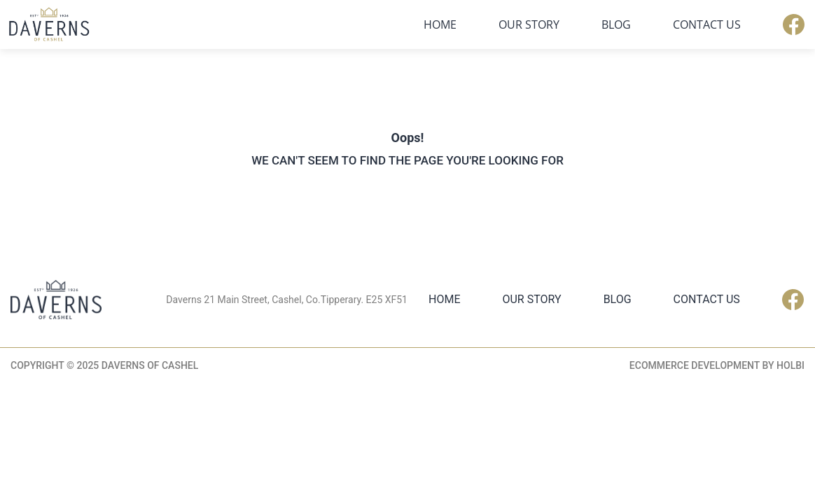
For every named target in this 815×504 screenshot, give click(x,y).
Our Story (529, 24)
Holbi (790, 365)
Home (440, 24)
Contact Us (707, 24)
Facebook (794, 24)
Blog (616, 24)
